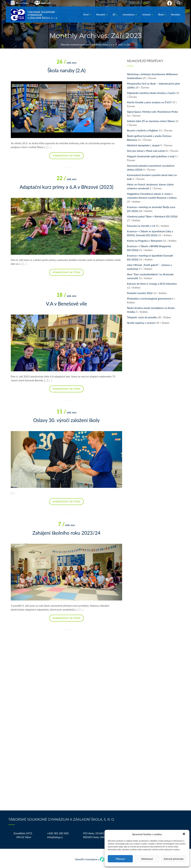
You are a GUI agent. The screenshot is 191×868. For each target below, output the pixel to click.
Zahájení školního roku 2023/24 (66, 533)
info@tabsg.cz (55, 837)
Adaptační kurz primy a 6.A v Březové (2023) (67, 187)
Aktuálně (101, 14)
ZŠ (114, 14)
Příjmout (120, 859)
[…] (50, 147)
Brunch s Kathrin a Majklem (143, 130)
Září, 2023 (66, 63)
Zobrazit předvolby (174, 859)
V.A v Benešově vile (67, 304)
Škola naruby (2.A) (66, 70)
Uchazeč (146, 14)
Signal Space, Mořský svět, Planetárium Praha (152, 112)
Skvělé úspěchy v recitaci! (141, 323)
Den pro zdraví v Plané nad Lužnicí (146, 151)
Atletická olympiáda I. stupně (143, 145)
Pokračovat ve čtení (66, 156)
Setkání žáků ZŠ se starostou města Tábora (151, 121)
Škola (161, 14)
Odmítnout (147, 859)
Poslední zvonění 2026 (140, 293)
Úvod (86, 14)
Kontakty (176, 14)
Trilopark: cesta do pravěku (142, 317)
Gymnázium (129, 14)
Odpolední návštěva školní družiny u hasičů (151, 93)
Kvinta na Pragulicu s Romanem (145, 241)
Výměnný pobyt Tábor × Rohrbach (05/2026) (152, 216)
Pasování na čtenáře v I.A (141, 226)
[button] (184, 834)
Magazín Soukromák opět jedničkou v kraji (151, 156)
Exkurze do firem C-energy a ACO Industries (152, 284)
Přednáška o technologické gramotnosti (149, 298)
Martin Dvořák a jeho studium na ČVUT (149, 102)
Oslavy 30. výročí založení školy (67, 420)
